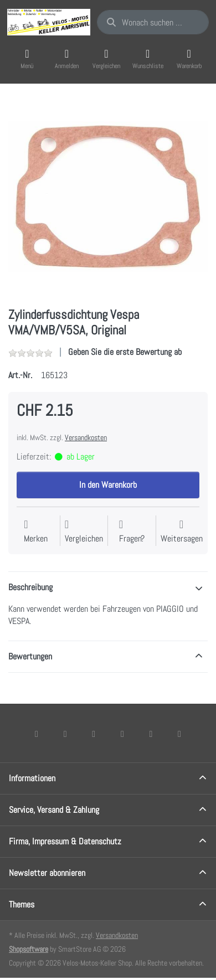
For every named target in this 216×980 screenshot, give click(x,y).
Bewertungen (30, 656)
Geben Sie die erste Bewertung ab (125, 352)
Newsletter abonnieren (47, 873)
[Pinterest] (179, 734)
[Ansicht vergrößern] (108, 197)
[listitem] (108, 197)
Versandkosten (86, 437)
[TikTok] (122, 734)
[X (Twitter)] (65, 734)
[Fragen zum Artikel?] (132, 532)
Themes (22, 904)
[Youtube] (151, 734)
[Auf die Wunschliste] (36, 532)
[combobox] (153, 22)
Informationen (32, 778)
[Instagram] (94, 734)
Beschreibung (30, 587)
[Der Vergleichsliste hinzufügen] (84, 532)
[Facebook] (37, 734)
